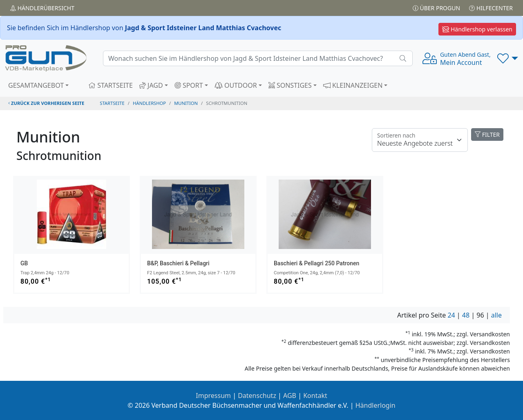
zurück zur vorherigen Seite (46, 103)
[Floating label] (420, 140)
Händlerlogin (375, 405)
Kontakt (315, 396)
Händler (42, 8)
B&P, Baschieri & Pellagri (178, 263)
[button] (508, 58)
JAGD (151, 85)
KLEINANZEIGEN (353, 85)
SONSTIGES (290, 85)
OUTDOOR (236, 85)
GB (24, 263)
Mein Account (465, 59)
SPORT (189, 85)
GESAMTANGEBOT (36, 85)
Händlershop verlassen (477, 29)
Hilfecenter (491, 8)
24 (451, 315)
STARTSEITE (111, 85)
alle (496, 315)
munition (186, 103)
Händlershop (149, 103)
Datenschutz (257, 396)
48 (466, 315)
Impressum (213, 396)
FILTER (487, 134)
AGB (290, 396)
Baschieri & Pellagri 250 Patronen (316, 263)
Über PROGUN (436, 8)
